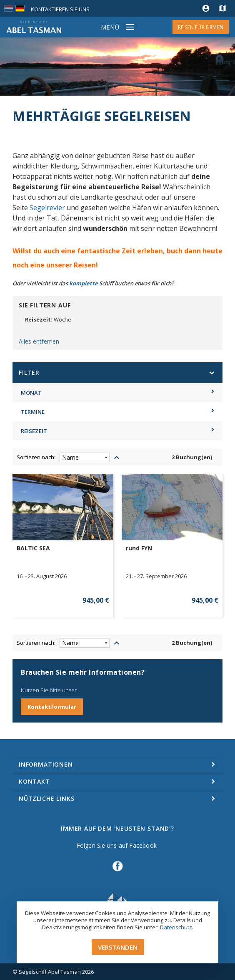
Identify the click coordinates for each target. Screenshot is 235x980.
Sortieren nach (35, 457)
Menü (110, 27)
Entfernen (116, 329)
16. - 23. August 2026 (42, 576)
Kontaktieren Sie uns (60, 9)
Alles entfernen (39, 341)
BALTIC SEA (33, 548)
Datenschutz (176, 927)
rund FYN (139, 548)
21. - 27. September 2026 (156, 576)
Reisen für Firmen (201, 27)
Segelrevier (47, 208)
